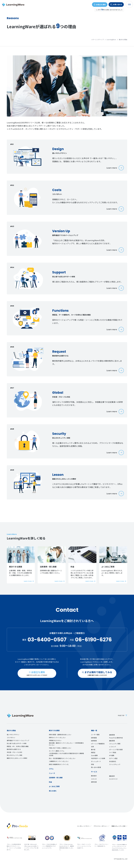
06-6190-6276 (93, 640)
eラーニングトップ (98, 39)
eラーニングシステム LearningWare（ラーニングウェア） (13, 5)
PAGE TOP (123, 715)
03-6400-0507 (47, 640)
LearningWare (111, 39)
